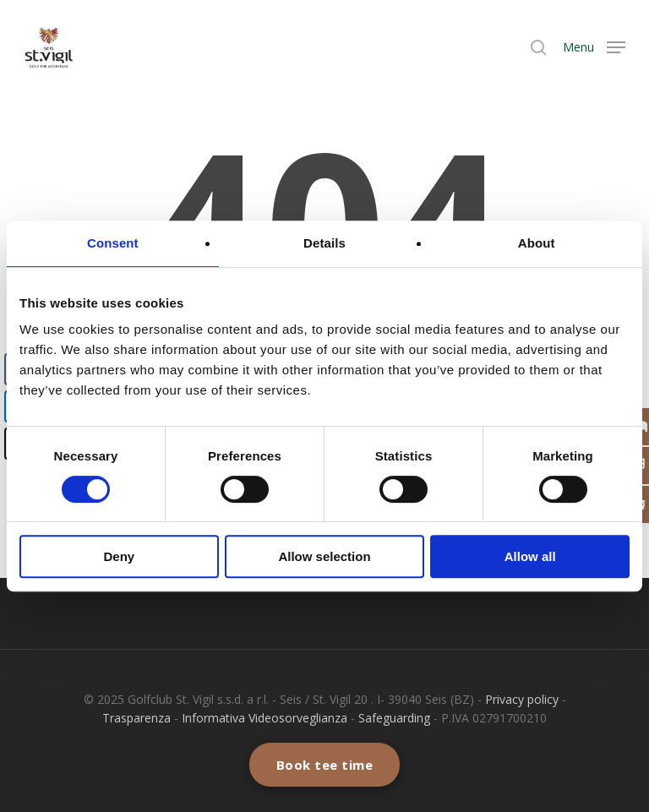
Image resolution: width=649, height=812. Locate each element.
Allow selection (324, 556)
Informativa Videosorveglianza (265, 718)
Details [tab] (324, 243)
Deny (119, 556)
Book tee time (325, 765)
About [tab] (537, 243)
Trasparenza (136, 718)
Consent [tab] (113, 243)
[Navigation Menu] (594, 46)
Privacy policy (522, 699)
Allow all (530, 556)
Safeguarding (394, 718)
